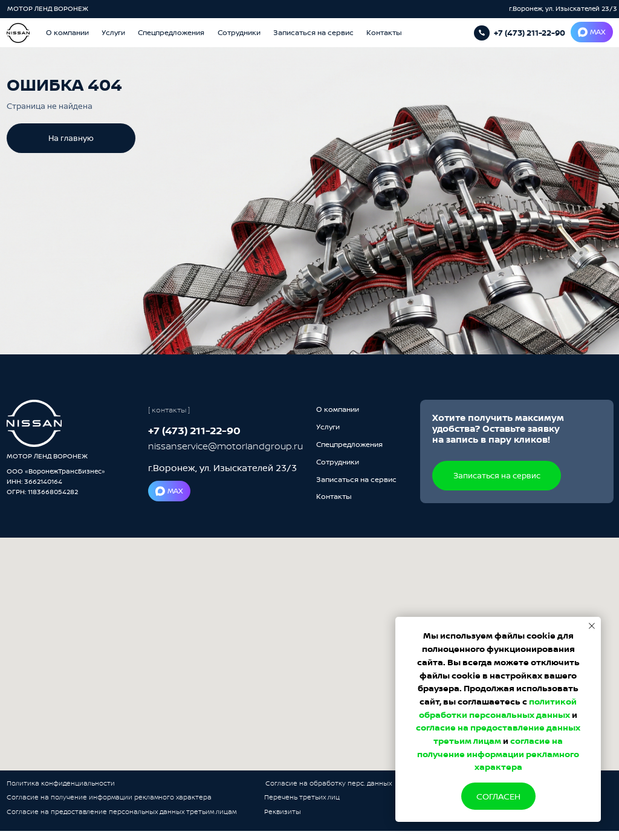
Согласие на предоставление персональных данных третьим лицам (122, 812)
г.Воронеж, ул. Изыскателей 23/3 (563, 8)
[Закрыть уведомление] (592, 626)
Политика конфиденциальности (61, 783)
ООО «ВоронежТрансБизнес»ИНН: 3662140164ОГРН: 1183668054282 (56, 481)
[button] (313, 33)
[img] (34, 423)
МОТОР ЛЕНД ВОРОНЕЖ (49, 8)
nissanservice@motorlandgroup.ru (225, 446)
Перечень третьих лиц (302, 797)
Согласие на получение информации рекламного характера (109, 797)
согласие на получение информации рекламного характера (498, 754)
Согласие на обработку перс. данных (329, 783)
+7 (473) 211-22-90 (530, 33)
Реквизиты (283, 812)
